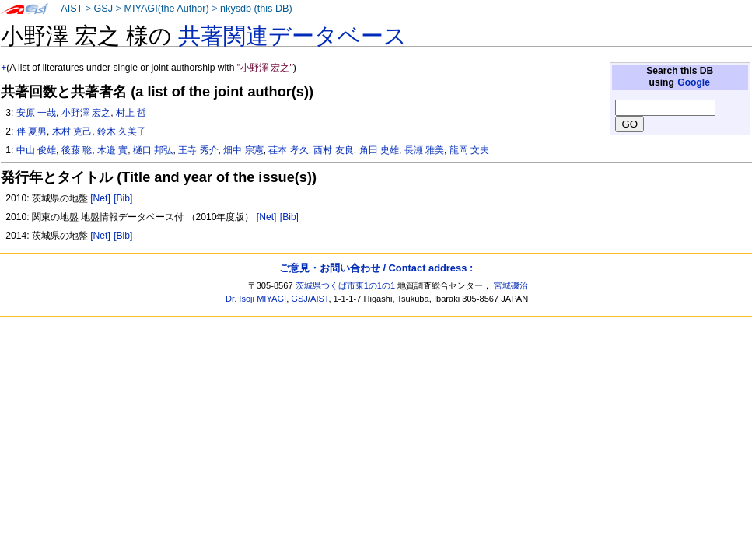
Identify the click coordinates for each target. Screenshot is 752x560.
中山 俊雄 (36, 150)
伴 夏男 (31, 131)
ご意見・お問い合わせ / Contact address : (376, 268)
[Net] (100, 198)
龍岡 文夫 (469, 150)
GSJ (103, 9)
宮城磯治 (511, 285)
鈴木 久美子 (122, 131)
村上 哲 (131, 113)
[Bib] (123, 198)
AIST (72, 9)
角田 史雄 (379, 150)
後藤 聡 (77, 150)
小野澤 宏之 (86, 113)
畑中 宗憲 (243, 150)
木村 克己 (72, 131)
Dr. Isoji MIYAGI (256, 299)
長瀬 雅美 (424, 150)
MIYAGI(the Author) (166, 9)
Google (694, 82)
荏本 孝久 (288, 150)
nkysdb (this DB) (256, 9)
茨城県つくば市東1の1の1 (346, 285)
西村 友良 (333, 150)
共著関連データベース (292, 36)
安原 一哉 (36, 113)
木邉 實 (112, 150)
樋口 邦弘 (153, 150)
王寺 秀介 (198, 150)
